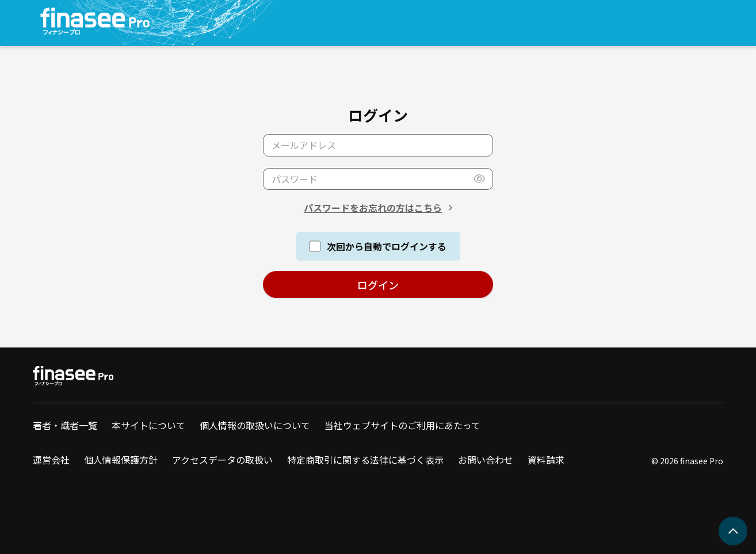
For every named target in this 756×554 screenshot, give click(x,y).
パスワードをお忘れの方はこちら (373, 208)
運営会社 (51, 460)
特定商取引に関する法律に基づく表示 (365, 460)
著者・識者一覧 (65, 425)
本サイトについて (148, 425)
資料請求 (546, 460)
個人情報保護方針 (121, 460)
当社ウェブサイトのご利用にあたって (402, 425)
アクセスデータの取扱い (222, 460)
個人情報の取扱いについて (255, 425)
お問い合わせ (486, 460)
